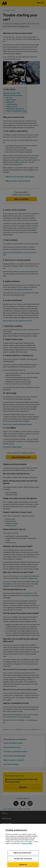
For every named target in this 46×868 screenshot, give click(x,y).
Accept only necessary (23, 859)
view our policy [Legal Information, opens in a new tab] (27, 843)
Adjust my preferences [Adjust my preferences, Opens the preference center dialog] (22, 853)
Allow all (23, 864)
